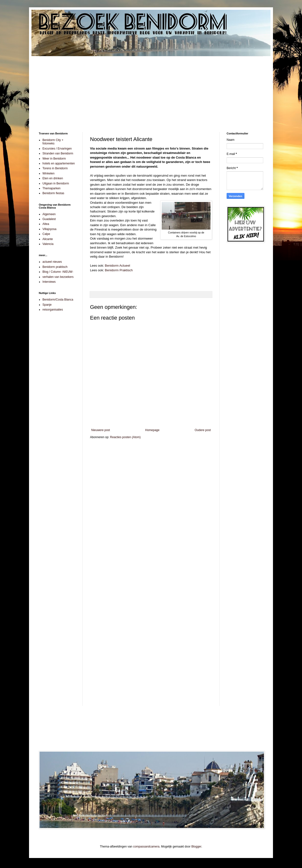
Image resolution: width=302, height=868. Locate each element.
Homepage (152, 430)
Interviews (49, 282)
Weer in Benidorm (54, 159)
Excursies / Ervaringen (57, 149)
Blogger (196, 847)
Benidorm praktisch (55, 267)
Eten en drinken (53, 178)
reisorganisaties (53, 310)
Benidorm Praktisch (119, 270)
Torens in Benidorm (55, 168)
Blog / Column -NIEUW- (58, 272)
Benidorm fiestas (53, 193)
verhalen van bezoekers (58, 277)
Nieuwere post (101, 430)
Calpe (46, 234)
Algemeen (49, 214)
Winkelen (48, 173)
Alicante (48, 239)
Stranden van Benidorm (58, 153)
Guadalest (49, 219)
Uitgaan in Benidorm (56, 183)
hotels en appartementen (59, 163)
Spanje (47, 305)
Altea (46, 224)
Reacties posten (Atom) (125, 437)
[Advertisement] (151, 91)
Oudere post (203, 430)
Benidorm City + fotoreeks (53, 142)
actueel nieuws (52, 262)
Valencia (48, 244)
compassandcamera (146, 847)
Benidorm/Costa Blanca (58, 300)
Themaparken (51, 188)
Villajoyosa (49, 229)
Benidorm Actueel (117, 266)
